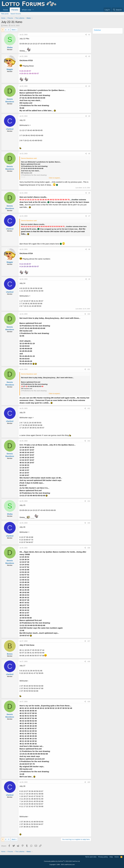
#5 (89, 154)
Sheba (5, 26)
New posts (5, 14)
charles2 (10, 129)
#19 (89, 702)
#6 (89, 193)
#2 (89, 56)
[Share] (86, 35)
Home (5, 10)
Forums (15, 10)
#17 (89, 641)
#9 (89, 279)
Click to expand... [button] (55, 178)
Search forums (16, 14)
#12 (89, 408)
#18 (89, 661)
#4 (89, 116)
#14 (89, 501)
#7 (89, 216)
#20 (89, 782)
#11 (89, 369)
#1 (89, 35)
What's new (26, 10)
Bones (10, 654)
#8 (89, 249)
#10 (89, 314)
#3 (89, 86)
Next (13, 30)
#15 (89, 523)
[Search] (117, 10)
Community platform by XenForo (62, 861)
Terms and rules (91, 857)
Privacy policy (103, 857)
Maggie (10, 69)
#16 (89, 548)
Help (111, 857)
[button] (33, 10)
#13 (89, 441)
